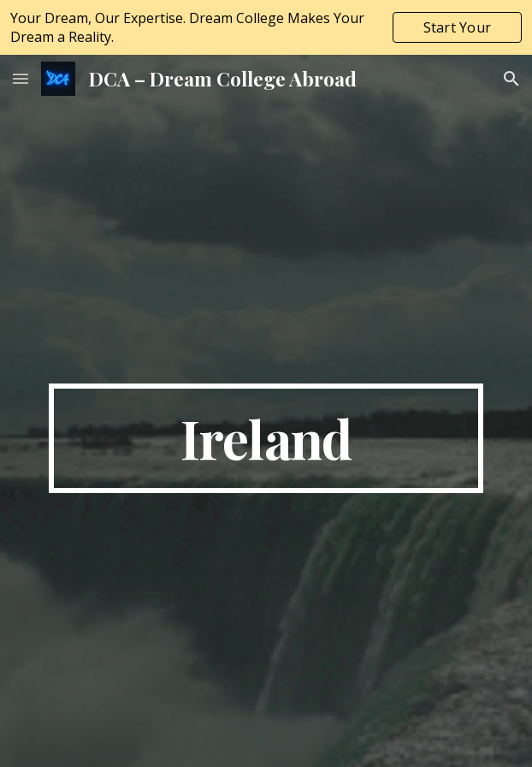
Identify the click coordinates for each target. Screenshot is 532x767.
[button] (21, 78)
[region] (266, 27)
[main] (266, 438)
